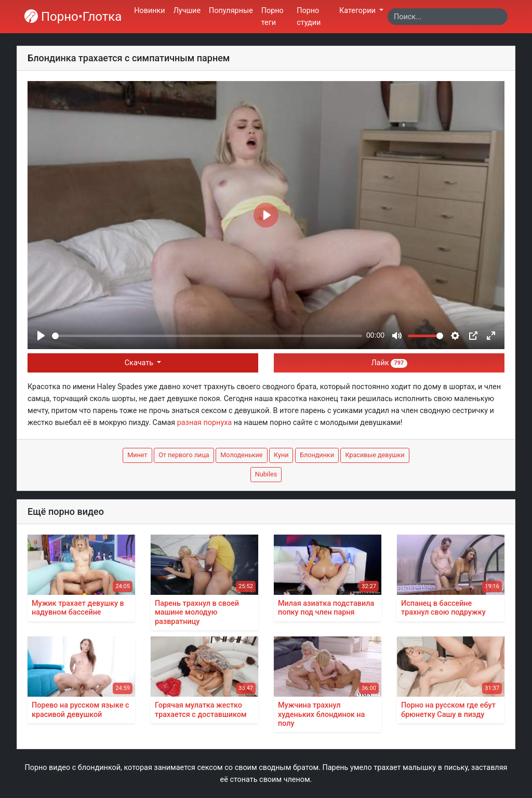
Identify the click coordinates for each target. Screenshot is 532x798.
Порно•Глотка (73, 17)
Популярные (231, 11)
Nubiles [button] (266, 474)
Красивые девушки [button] (375, 455)
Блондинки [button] (317, 455)
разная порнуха (204, 423)
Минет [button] (137, 455)
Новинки (149, 11)
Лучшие (187, 11)
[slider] (207, 336)
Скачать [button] (140, 363)
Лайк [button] (389, 363)
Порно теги (272, 17)
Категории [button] (358, 11)
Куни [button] (281, 455)
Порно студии (309, 17)
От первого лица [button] (184, 455)
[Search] (448, 17)
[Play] (41, 336)
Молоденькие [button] (241, 455)
